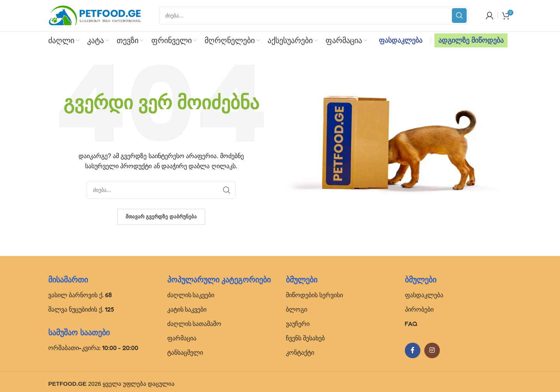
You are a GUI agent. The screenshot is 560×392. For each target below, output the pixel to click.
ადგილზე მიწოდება (471, 40)
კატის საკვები (187, 309)
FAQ (411, 324)
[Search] (314, 16)
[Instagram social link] (432, 350)
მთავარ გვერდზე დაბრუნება (161, 217)
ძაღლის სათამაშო (194, 324)
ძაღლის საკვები (191, 295)
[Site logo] (95, 15)
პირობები (419, 309)
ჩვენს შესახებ (305, 338)
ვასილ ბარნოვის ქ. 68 (80, 295)
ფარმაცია (182, 338)
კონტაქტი (300, 352)
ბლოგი (297, 309)
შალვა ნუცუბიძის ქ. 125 (81, 309)
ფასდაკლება (401, 40)
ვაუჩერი (298, 324)
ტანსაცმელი (185, 352)
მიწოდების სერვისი (314, 295)
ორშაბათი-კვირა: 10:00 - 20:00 (93, 348)
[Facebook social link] (413, 350)
